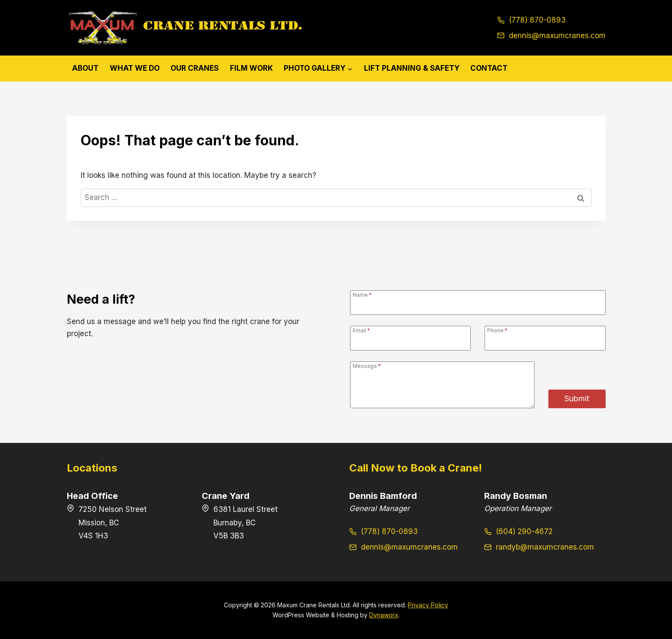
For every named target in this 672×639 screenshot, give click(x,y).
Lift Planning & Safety (412, 68)
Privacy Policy (428, 605)
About (85, 68)
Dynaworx (384, 615)
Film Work (251, 68)
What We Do (135, 68)
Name (362, 295)
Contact (489, 68)
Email (361, 330)
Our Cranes (195, 68)
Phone (497, 330)
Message (367, 366)
